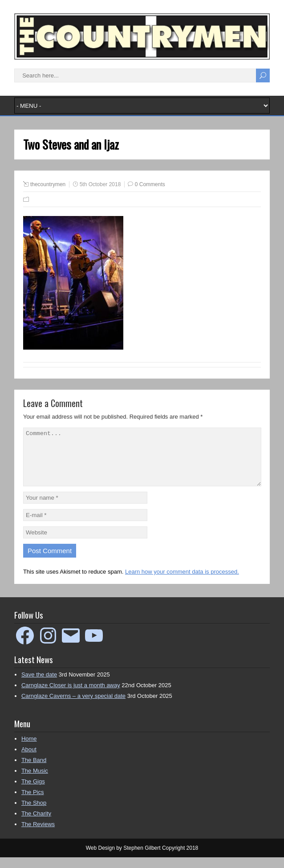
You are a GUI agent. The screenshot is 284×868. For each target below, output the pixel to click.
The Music (35, 781)
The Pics (33, 803)
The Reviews (38, 835)
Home (29, 749)
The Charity (36, 824)
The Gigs (33, 792)
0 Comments (150, 184)
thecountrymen (48, 184)
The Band (34, 771)
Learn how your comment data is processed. (182, 582)
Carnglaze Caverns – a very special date (73, 707)
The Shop (34, 813)
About (29, 760)
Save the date (39, 685)
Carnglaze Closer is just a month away (71, 696)
